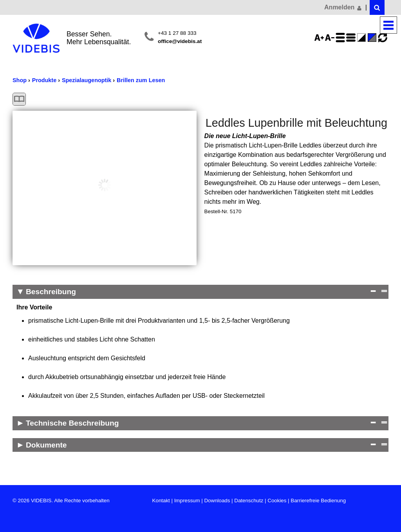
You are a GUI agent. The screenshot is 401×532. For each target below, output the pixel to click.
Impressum (187, 501)
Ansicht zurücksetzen (383, 38)
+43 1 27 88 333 (177, 33)
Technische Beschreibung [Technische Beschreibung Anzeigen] (72, 423)
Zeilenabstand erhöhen (341, 38)
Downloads (217, 501)
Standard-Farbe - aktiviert (373, 38)
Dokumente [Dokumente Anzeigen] (46, 445)
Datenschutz (249, 501)
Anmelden (343, 7)
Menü (389, 25)
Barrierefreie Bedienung (318, 501)
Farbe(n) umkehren (363, 38)
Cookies (277, 501)
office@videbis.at (180, 41)
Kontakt (161, 501)
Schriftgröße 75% (331, 38)
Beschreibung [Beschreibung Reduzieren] (51, 292)
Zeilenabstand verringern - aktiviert (352, 38)
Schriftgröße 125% (320, 38)
